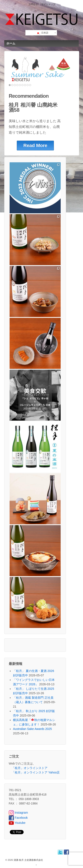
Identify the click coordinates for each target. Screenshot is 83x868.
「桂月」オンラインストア (30, 768)
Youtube (17, 823)
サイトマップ (48, 4)
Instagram (18, 813)
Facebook (18, 818)
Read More (35, 145)
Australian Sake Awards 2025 (32, 729)
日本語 (42, 33)
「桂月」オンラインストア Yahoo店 (36, 772)
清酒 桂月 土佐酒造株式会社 (28, 860)
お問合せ (33, 4)
